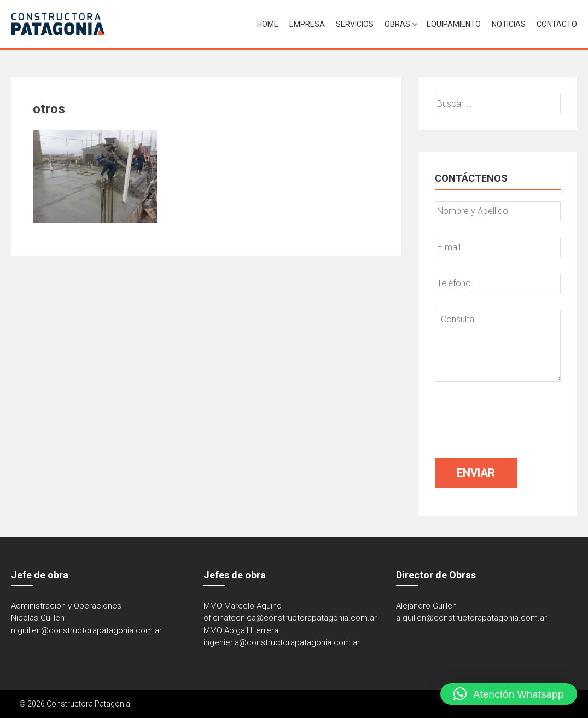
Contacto (557, 24)
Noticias (509, 24)
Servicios (355, 24)
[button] (509, 694)
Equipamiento (454, 24)
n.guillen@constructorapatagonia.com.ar (86, 630)
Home (268, 24)
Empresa (307, 24)
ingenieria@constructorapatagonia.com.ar (282, 642)
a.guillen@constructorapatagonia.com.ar (471, 618)
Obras (397, 24)
